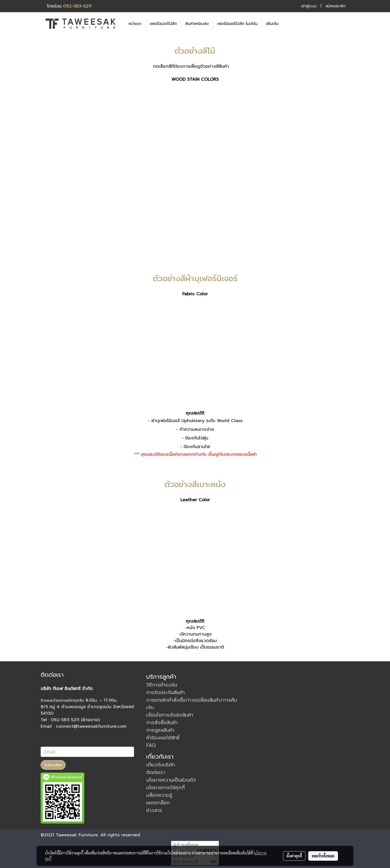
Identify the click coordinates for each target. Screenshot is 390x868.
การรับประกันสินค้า (165, 692)
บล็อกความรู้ (159, 795)
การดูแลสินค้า (160, 730)
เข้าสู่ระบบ (309, 6)
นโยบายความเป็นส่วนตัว (171, 780)
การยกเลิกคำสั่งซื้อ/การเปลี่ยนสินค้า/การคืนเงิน (192, 704)
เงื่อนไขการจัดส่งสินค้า (170, 715)
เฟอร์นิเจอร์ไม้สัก (163, 24)
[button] (291, 24)
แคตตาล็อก (158, 803)
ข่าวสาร (154, 810)
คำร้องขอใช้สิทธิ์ (163, 738)
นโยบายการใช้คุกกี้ (165, 788)
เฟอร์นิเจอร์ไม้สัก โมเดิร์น (237, 24)
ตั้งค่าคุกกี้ (294, 856)
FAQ (151, 745)
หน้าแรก (135, 24)
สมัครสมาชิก (335, 6)
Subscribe (53, 765)
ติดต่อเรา (156, 772)
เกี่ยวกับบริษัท (161, 765)
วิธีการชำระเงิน (162, 685)
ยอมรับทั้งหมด (323, 856)
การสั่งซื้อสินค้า (162, 723)
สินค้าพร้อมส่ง (197, 24)
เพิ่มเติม (272, 24)
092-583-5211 (77, 6)
